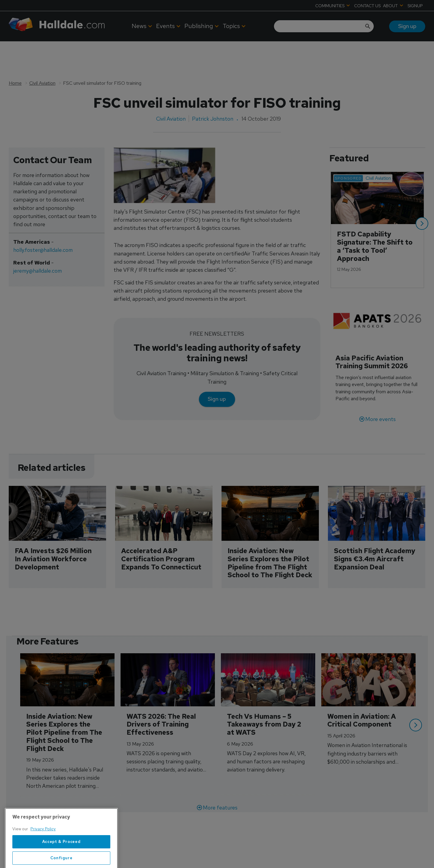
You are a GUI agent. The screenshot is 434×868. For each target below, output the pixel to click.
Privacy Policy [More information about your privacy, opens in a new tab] (43, 851)
